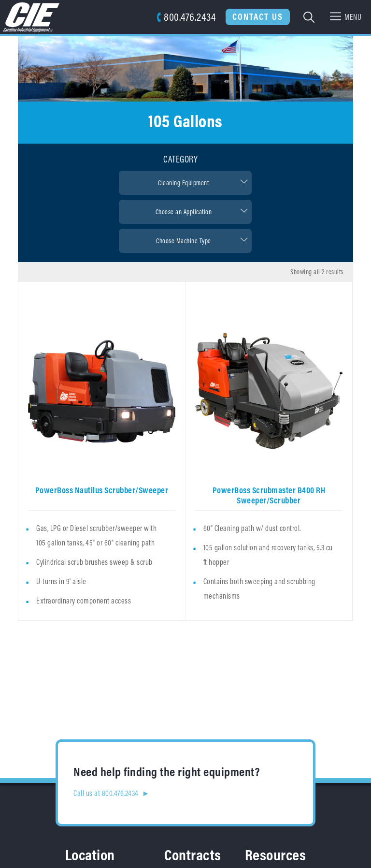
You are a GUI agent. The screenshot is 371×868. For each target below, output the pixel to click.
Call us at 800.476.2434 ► (112, 793)
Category (180, 159)
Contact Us (258, 16)
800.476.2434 (186, 17)
